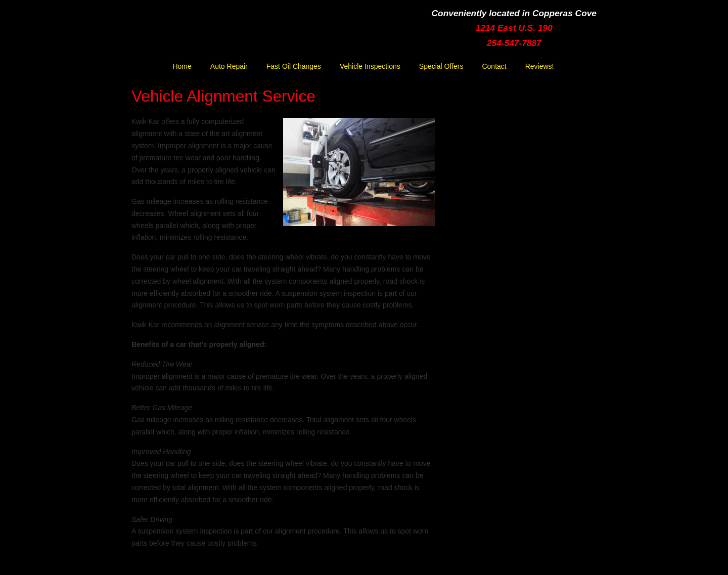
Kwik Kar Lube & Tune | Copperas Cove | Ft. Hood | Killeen (225, 34)
